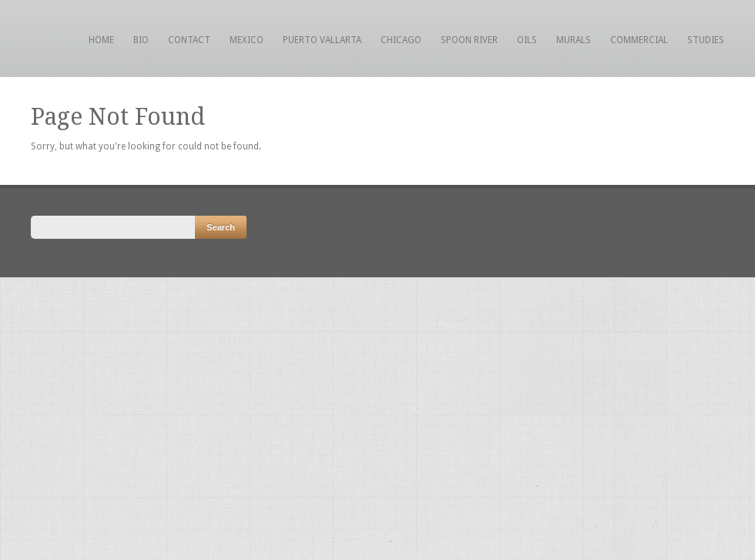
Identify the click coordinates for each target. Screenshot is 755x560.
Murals (574, 40)
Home (101, 40)
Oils (527, 40)
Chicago (401, 40)
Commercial (639, 40)
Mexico (247, 40)
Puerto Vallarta (322, 40)
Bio (141, 40)
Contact (189, 40)
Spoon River (469, 40)
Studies (706, 40)
